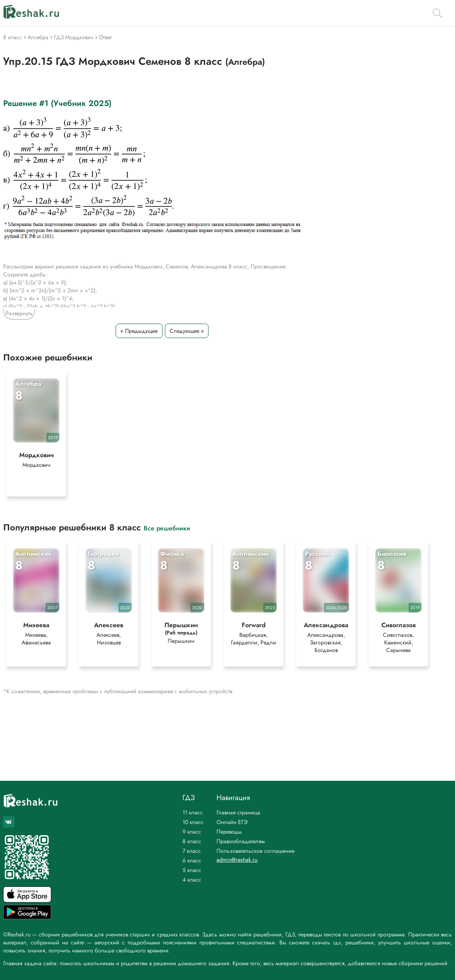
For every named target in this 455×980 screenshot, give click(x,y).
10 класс (193, 822)
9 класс (192, 832)
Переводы (229, 832)
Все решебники (167, 529)
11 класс (193, 812)
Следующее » (187, 331)
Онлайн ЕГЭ (232, 822)
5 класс (192, 870)
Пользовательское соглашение (256, 851)
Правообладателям (241, 841)
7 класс (192, 851)
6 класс (192, 860)
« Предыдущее (139, 331)
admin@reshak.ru (237, 860)
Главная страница (238, 812)
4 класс (192, 880)
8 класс (192, 841)
